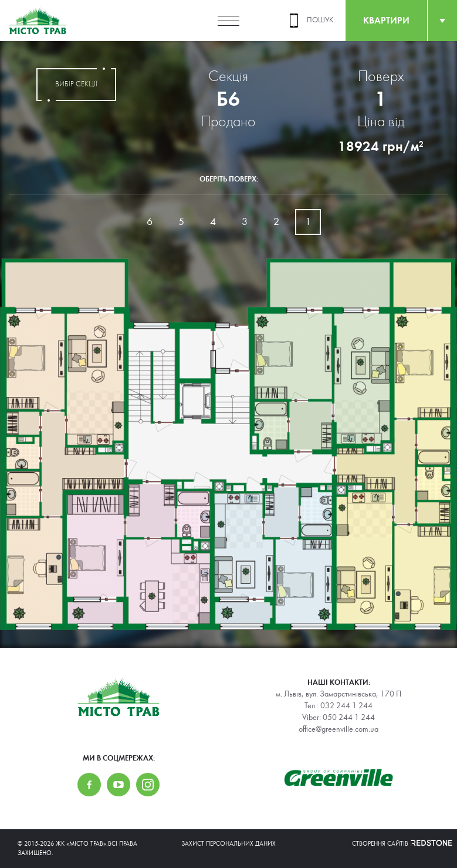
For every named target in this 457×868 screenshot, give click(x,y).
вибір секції (76, 85)
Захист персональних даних (229, 844)
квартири (386, 20)
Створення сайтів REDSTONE (396, 844)
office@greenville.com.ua (338, 729)
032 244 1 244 (346, 706)
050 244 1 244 (349, 718)
